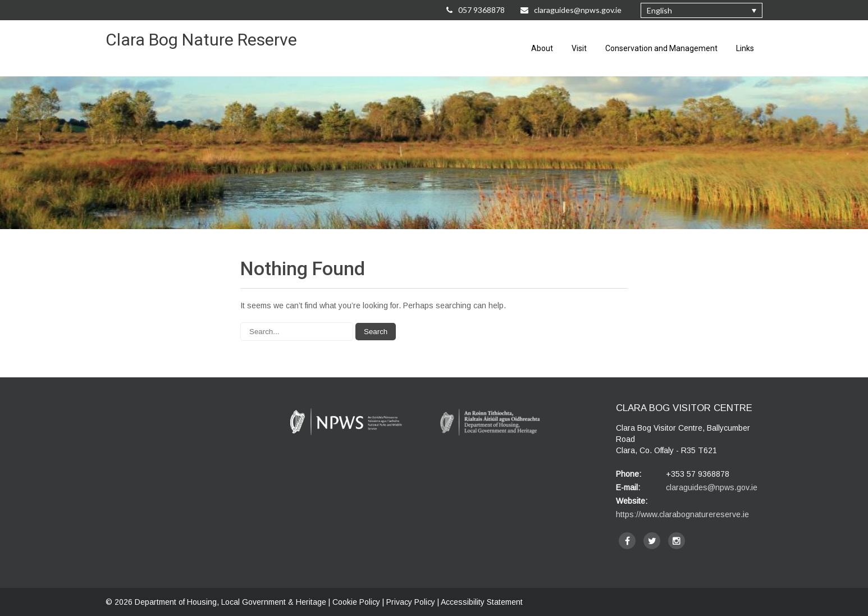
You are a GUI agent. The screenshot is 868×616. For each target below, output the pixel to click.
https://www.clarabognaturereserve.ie (682, 514)
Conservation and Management (661, 48)
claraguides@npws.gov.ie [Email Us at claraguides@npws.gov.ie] (572, 10)
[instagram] (677, 541)
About (542, 48)
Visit (579, 48)
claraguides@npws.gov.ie (712, 487)
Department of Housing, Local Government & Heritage (232, 602)
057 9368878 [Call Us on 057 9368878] (476, 10)
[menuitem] (702, 10)
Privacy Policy (411, 602)
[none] (702, 10)
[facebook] (627, 541)
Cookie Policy (356, 602)
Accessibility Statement (482, 602)
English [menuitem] (659, 10)
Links (745, 48)
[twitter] (652, 541)
